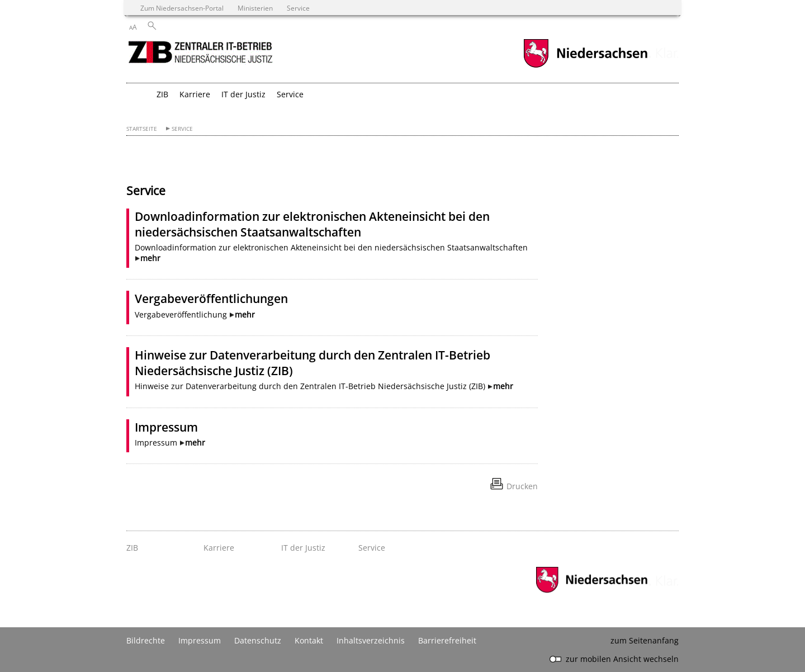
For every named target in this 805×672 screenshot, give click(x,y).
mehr (150, 258)
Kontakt (309, 640)
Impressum (166, 427)
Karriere (195, 94)
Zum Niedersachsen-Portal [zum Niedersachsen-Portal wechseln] (182, 8)
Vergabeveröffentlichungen (211, 299)
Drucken (522, 486)
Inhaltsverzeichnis (371, 640)
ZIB (162, 94)
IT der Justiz (243, 94)
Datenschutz (258, 640)
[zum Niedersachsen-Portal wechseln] (585, 66)
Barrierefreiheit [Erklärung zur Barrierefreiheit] (447, 640)
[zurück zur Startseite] (202, 55)
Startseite (142, 129)
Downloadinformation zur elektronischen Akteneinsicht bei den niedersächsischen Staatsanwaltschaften (312, 224)
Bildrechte (146, 640)
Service (290, 94)
